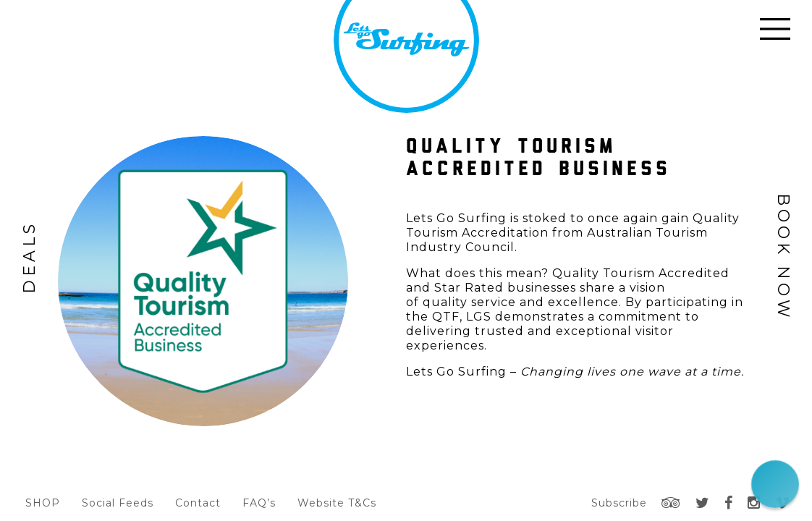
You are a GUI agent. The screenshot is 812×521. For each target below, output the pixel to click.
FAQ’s (259, 503)
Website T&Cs (337, 503)
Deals (29, 257)
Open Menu (775, 29)
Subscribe (619, 503)
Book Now (783, 257)
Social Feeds (118, 503)
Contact (198, 503)
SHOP (43, 503)
